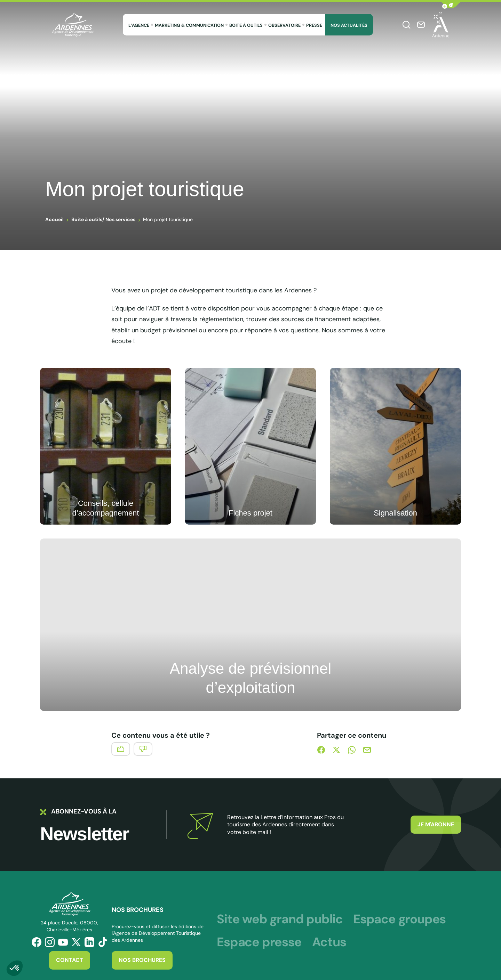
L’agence (139, 25)
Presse (314, 25)
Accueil (54, 219)
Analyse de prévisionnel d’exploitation (251, 678)
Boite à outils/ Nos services (103, 219)
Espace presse (259, 942)
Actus (329, 942)
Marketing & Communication (189, 25)
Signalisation (395, 513)
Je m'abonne (436, 824)
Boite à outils (246, 25)
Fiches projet (250, 513)
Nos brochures (142, 960)
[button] (451, 5)
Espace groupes (399, 919)
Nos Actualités (349, 25)
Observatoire (284, 25)
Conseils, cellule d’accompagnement (105, 508)
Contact (70, 960)
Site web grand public (280, 919)
